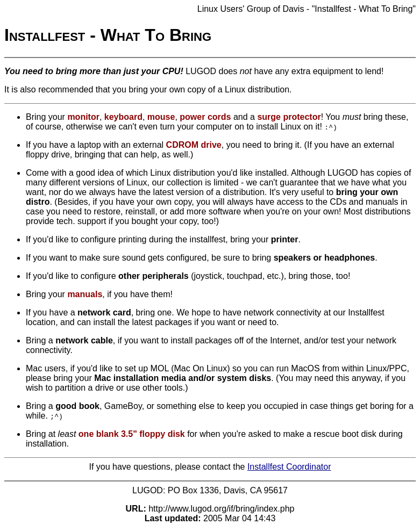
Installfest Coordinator (289, 467)
